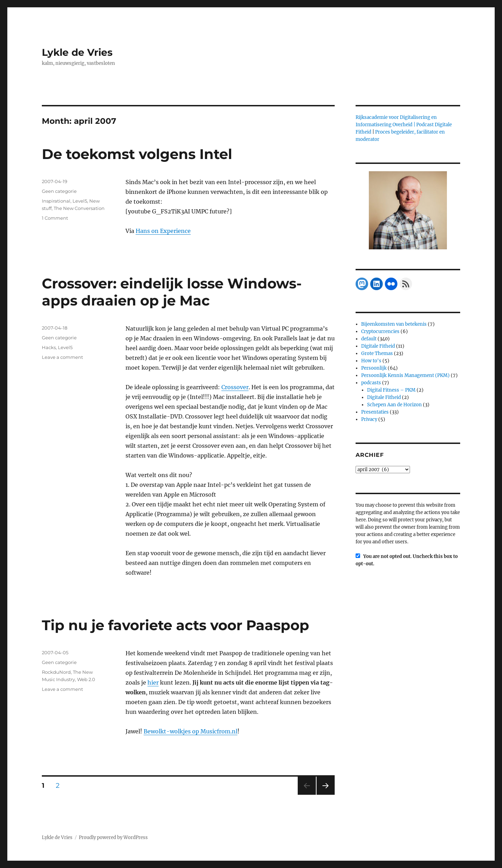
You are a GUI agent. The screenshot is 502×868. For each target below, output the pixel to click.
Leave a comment (62, 357)
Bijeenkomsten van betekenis (394, 324)
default (369, 339)
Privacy (369, 419)
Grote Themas (377, 353)
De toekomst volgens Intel (137, 154)
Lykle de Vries (77, 52)
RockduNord (56, 672)
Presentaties (375, 412)
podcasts (371, 383)
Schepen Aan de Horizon (394, 405)
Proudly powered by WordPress (113, 837)
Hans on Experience (163, 231)
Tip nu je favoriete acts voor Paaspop (176, 625)
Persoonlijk (374, 368)
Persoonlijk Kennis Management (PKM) (405, 375)
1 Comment (55, 218)
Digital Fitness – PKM (391, 390)
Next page (325, 795)
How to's (371, 361)
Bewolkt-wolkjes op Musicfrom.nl (191, 731)
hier (153, 682)
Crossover (235, 387)
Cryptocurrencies (380, 331)
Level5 (80, 201)
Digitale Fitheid (378, 346)
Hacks (49, 347)
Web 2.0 (86, 679)
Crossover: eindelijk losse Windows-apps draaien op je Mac (172, 292)
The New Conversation (79, 208)
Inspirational (56, 201)
